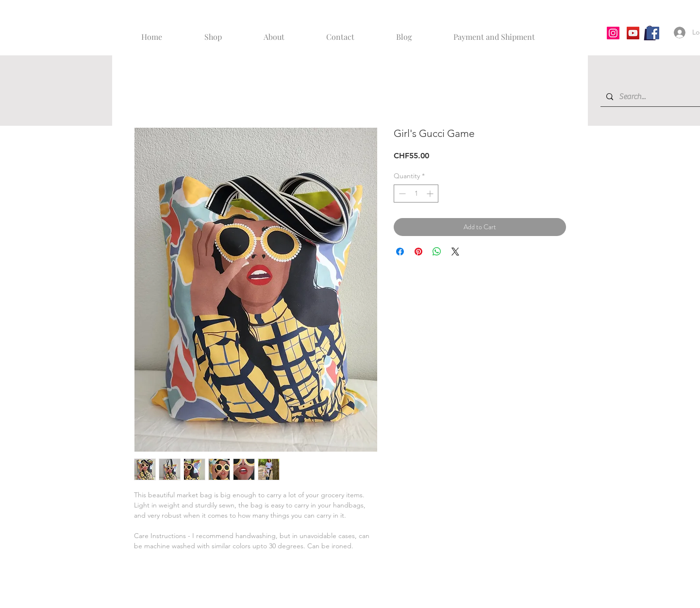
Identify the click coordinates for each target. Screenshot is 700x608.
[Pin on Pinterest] (418, 252)
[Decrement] (401, 194)
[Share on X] (455, 252)
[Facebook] (653, 33)
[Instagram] (613, 33)
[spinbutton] (416, 194)
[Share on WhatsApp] (437, 252)
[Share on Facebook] (400, 252)
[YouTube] (633, 33)
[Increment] (431, 194)
